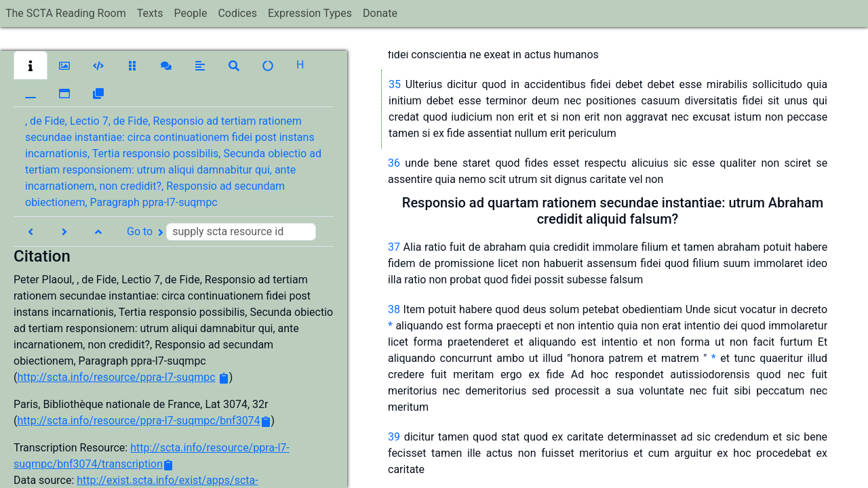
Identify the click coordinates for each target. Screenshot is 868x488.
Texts (150, 13)
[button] (31, 65)
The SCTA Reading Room (66, 13)
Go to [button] (221, 232)
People (190, 13)
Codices (237, 13)
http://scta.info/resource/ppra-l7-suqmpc (116, 377)
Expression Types (310, 13)
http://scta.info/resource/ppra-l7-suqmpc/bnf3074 (138, 421)
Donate (380, 13)
